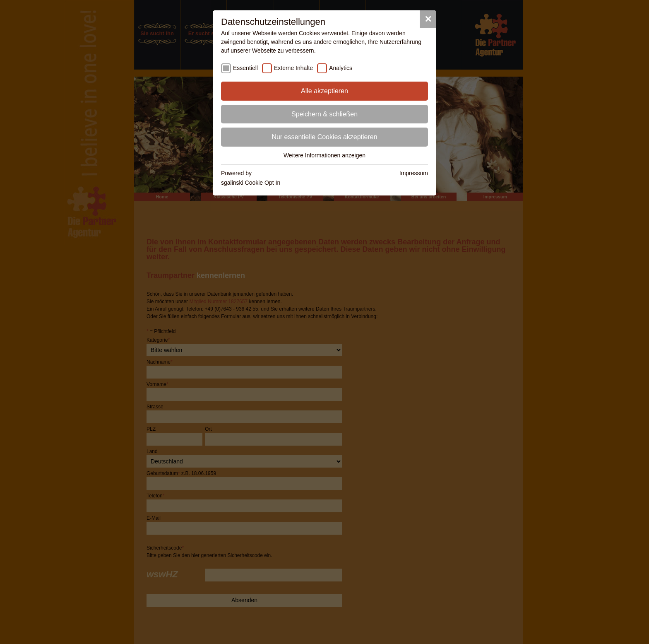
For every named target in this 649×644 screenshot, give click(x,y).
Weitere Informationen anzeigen (324, 155)
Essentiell (245, 68)
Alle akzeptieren (324, 91)
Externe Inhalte (293, 68)
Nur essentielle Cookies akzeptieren (324, 137)
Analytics (341, 68)
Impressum (414, 173)
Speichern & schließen (324, 114)
